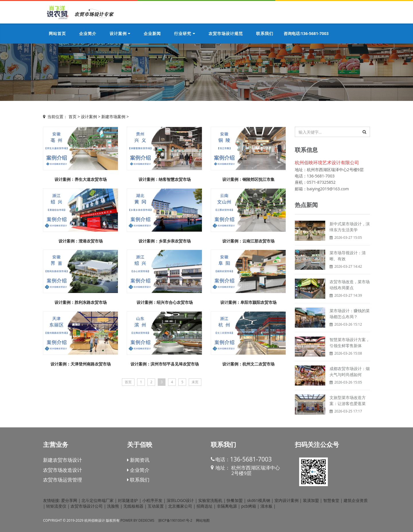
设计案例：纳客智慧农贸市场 (165, 179)
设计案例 (89, 117)
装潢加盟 (311, 500)
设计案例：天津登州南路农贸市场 (81, 364)
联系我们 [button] (265, 33)
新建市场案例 (113, 117)
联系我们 (138, 480)
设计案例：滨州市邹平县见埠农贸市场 (165, 364)
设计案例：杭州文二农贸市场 (248, 364)
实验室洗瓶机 (210, 500)
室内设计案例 (287, 500)
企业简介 (138, 470)
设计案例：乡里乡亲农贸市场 (165, 241)
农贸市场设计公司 (87, 506)
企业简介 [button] (88, 33)
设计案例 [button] (120, 33)
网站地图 (203, 520)
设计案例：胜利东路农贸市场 (83, 302)
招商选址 (204, 506)
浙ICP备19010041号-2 (175, 520)
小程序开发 (152, 500)
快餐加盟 (235, 500)
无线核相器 (133, 506)
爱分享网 (69, 500)
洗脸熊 (113, 506)
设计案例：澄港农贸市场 (81, 241)
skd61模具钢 (259, 500)
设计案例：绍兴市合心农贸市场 (165, 302)
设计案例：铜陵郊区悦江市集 (248, 179)
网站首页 (57, 33)
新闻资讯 (138, 460)
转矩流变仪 (56, 506)
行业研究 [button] (185, 33)
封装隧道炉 (128, 500)
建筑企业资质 (356, 500)
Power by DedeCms (137, 520)
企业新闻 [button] (152, 33)
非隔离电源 (227, 506)
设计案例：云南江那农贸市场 (248, 241)
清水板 (266, 506)
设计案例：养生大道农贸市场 (81, 179)
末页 (195, 382)
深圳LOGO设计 (180, 500)
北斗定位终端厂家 (98, 500)
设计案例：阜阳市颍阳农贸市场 (248, 302)
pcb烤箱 (249, 506)
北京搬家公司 (180, 506)
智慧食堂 (331, 500)
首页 (73, 117)
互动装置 (156, 506)
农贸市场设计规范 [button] (226, 33)
